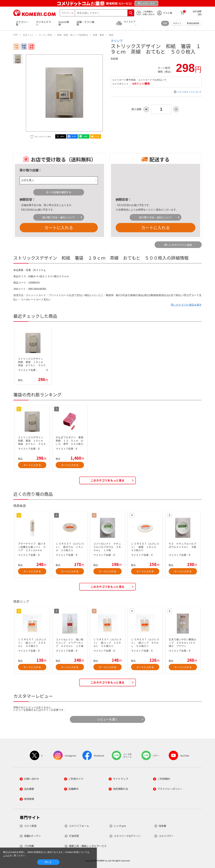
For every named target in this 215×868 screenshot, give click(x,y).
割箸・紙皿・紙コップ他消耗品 (73, 35)
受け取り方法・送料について (59, 217)
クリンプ (117, 41)
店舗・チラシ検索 (85, 23)
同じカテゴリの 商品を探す (186, 305)
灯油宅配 (74, 836)
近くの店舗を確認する (59, 192)
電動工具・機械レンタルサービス (88, 846)
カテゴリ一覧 (22, 23)
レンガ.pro (120, 826)
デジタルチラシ (43, 23)
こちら (6, 855)
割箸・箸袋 (98, 35)
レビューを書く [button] (108, 719)
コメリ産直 (30, 826)
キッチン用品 (46, 35)
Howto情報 (64, 23)
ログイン (177, 23)
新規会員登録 (193, 23)
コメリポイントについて (190, 92)
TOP (16, 35)
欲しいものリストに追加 (178, 245)
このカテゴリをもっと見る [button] (107, 480)
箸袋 (111, 35)
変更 (165, 23)
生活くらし (28, 35)
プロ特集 (29, 846)
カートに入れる (59, 227)
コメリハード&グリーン (127, 836)
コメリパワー (166, 836)
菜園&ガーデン (32, 836)
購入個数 (137, 109)
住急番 (162, 826)
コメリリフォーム (79, 826)
